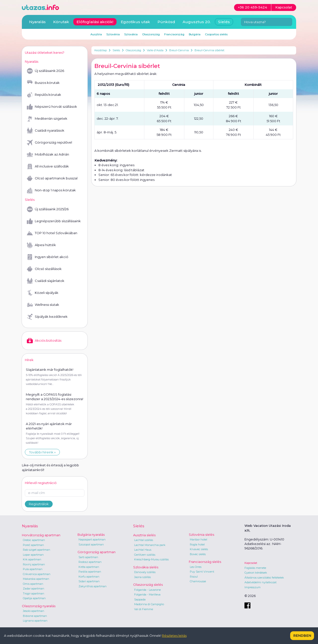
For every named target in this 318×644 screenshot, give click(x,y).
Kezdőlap (101, 50)
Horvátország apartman (41, 535)
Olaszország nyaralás (39, 606)
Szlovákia (131, 34)
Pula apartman (33, 569)
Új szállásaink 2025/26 (48, 209)
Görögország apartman (97, 552)
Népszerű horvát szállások (52, 107)
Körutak (61, 22)
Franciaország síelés (205, 562)
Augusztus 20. (197, 22)
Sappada (140, 599)
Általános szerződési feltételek (264, 578)
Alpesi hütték (41, 245)
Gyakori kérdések (256, 573)
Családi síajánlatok (46, 281)
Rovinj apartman (34, 564)
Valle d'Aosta (155, 50)
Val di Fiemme (144, 609)
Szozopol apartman (91, 544)
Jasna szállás (142, 577)
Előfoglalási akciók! (95, 22)
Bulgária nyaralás (91, 535)
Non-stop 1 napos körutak (51, 190)
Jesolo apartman (34, 611)
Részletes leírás (174, 636)
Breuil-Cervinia (179, 50)
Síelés (116, 50)
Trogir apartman (34, 593)
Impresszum (253, 587)
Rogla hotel (197, 544)
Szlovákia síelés (146, 567)
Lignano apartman (35, 621)
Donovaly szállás (145, 572)
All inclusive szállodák (48, 166)
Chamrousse (198, 581)
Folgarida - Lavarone (147, 590)
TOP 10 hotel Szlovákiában (52, 233)
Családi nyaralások (46, 131)
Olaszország (133, 50)
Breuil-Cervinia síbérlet (209, 50)
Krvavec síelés (199, 549)
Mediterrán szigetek (47, 119)
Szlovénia (113, 34)
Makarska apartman (36, 579)
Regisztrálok (39, 504)
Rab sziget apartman (37, 550)
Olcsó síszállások (44, 269)
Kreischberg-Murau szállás (151, 559)
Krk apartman (32, 559)
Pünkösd (166, 22)
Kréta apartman (89, 567)
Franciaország (174, 34)
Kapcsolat (251, 563)
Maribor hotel (199, 539)
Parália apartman (90, 572)
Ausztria (96, 34)
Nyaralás (37, 22)
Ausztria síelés (144, 535)
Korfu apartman (89, 577)
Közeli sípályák (43, 293)
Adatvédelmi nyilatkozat (260, 582)
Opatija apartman (34, 598)
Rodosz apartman (90, 562)
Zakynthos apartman (93, 586)
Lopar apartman (33, 555)
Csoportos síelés (216, 34)
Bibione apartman (35, 616)
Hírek (29, 360)
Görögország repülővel (49, 143)
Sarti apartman (88, 557)
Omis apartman (33, 584)
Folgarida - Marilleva (147, 594)
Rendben (302, 636)
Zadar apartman (34, 589)
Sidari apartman (89, 581)
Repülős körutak (44, 95)
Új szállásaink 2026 (45, 71)
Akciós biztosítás (44, 341)
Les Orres (196, 567)
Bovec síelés (198, 554)
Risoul (194, 577)
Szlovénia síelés (201, 535)
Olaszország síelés (148, 585)
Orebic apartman (34, 540)
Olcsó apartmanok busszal (52, 178)
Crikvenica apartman (37, 574)
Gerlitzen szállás (145, 555)
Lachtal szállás (144, 540)
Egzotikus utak (135, 22)
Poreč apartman (33, 545)
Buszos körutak (43, 83)
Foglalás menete (255, 568)
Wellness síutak (43, 305)
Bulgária (195, 34)
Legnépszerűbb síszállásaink (54, 221)
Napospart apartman (92, 539)
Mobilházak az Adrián (48, 155)
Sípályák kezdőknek (47, 317)
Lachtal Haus (143, 550)
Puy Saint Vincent (202, 572)
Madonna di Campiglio (149, 604)
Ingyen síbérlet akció (48, 257)
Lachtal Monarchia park (150, 545)
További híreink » (42, 452)
